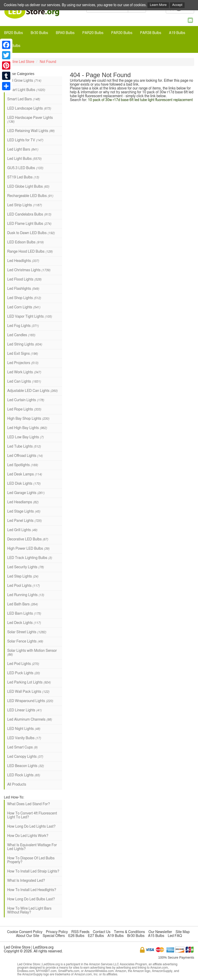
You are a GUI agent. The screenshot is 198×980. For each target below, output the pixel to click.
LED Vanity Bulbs (24, 738)
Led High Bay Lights (27, 428)
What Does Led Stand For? (28, 804)
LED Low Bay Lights (25, 437)
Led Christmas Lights (29, 270)
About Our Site (28, 936)
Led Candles (21, 335)
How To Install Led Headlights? (32, 890)
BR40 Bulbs (65, 33)
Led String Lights (25, 344)
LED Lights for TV (25, 140)
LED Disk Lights (24, 484)
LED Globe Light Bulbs (28, 187)
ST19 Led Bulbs (23, 177)
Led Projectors (23, 363)
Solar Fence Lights (25, 641)
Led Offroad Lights (25, 456)
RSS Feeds (80, 932)
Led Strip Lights (24, 205)
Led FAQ (175, 936)
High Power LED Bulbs (28, 549)
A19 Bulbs (177, 33)
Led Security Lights (26, 567)
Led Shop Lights (24, 298)
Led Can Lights (24, 382)
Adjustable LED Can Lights (32, 391)
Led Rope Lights (24, 409)
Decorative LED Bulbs (28, 539)
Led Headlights (23, 261)
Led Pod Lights (23, 664)
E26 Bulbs (76, 936)
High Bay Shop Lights (28, 419)
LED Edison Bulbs (25, 242)
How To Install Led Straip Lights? (33, 871)
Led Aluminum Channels (30, 720)
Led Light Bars (23, 150)
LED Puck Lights (23, 673)
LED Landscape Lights (29, 109)
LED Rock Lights (24, 775)
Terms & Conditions (129, 932)
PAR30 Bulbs (122, 33)
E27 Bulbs (96, 936)
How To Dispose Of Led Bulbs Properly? (31, 860)
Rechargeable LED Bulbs (30, 196)
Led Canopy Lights (25, 757)
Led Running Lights (26, 595)
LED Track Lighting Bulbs (30, 558)
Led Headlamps (23, 502)
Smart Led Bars (24, 99)
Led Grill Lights (22, 530)
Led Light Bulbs (24, 159)
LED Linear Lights (24, 710)
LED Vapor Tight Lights (30, 317)
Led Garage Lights (26, 493)
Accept (177, 5)
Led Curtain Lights (26, 400)
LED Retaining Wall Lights (31, 131)
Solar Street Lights (27, 632)
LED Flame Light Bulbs (29, 224)
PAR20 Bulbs (93, 33)
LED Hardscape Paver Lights (30, 120)
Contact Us (102, 932)
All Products (17, 785)
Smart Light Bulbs (26, 90)
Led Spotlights (23, 465)
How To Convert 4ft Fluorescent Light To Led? (32, 815)
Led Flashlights (23, 289)
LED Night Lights (24, 729)
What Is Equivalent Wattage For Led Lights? (32, 847)
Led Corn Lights (24, 307)
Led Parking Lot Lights (29, 682)
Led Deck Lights (24, 623)
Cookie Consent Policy (25, 932)
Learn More (158, 5)
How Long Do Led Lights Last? (31, 827)
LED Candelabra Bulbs (29, 215)
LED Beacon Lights (26, 766)
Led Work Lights (24, 372)
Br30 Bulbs (39, 33)
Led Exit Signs (23, 354)
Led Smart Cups (22, 747)
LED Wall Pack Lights (28, 692)
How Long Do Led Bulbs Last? (31, 899)
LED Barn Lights (24, 614)
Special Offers (54, 936)
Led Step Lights (23, 577)
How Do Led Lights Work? (28, 836)
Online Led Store (21, 62)
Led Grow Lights (24, 81)
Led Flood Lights (24, 279)
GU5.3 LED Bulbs (25, 168)
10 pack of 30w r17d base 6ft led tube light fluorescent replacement (140, 100)
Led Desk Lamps (25, 474)
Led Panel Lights (24, 521)
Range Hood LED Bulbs (30, 252)
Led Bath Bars (22, 604)
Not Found (48, 62)
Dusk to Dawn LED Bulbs (31, 233)
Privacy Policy (57, 932)
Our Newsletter (160, 932)
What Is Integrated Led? (26, 881)
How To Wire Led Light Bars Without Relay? (29, 911)
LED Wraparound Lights (30, 701)
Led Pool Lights (23, 586)
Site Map (183, 932)
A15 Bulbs (156, 936)
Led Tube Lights (24, 447)
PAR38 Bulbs (151, 33)
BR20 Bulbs (14, 33)
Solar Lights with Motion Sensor (32, 653)
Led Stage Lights (24, 512)
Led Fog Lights (23, 326)
